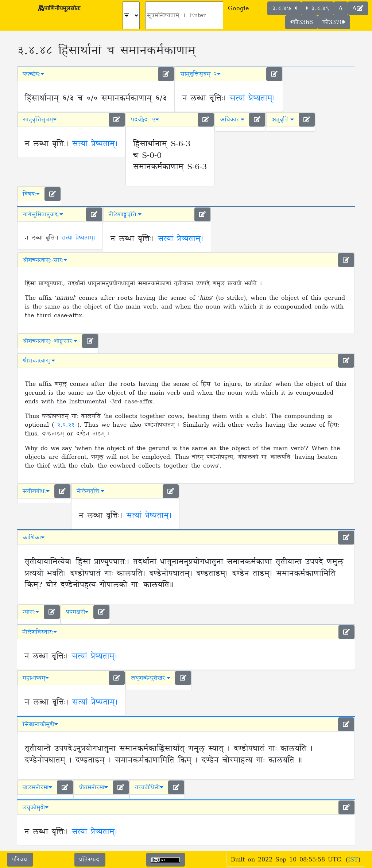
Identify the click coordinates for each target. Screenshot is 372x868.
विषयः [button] (31, 194)
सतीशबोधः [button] (36, 491)
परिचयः (20, 860)
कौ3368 (301, 22)
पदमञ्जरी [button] (77, 612)
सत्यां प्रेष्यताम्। (253, 98)
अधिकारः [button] (232, 120)
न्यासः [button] (31, 612)
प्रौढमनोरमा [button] (94, 787)
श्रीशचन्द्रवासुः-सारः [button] (45, 260)
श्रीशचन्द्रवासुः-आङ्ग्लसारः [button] (50, 341)
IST (353, 860)
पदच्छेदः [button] (33, 74)
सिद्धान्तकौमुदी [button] (40, 724)
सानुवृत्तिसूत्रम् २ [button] (200, 74)
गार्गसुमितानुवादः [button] (43, 214)
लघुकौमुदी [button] (35, 807)
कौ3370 (334, 22)
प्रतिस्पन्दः (90, 860)
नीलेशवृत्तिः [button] (90, 491)
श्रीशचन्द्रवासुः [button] (39, 361)
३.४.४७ (284, 8)
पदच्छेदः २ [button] (145, 120)
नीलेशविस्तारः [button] (40, 632)
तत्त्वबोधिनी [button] (149, 787)
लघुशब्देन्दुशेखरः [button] (151, 678)
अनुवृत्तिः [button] (283, 120)
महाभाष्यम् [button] (36, 678)
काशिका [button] (34, 538)
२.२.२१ (67, 425)
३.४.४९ (317, 8)
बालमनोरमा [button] (37, 787)
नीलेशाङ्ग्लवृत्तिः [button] (125, 214)
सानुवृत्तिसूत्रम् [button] (40, 120)
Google (238, 8)
